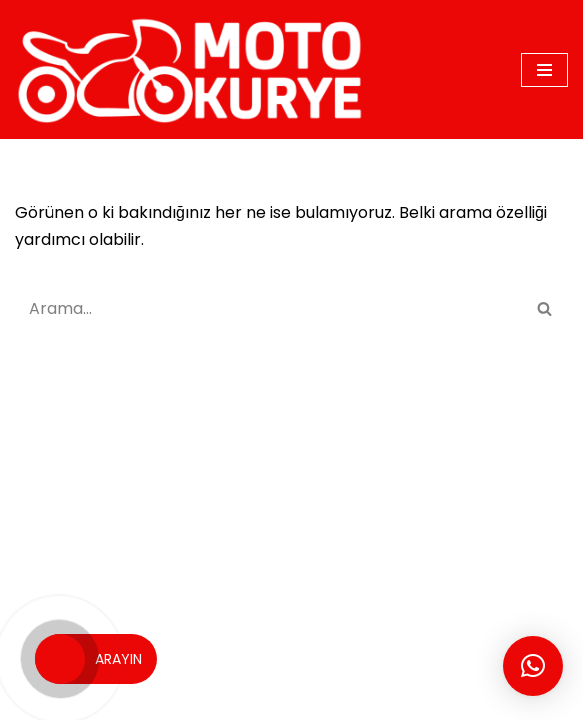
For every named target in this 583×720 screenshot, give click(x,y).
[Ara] (269, 308)
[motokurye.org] (195, 69)
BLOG (375, 655)
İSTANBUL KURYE (471, 655)
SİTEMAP (307, 655)
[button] (533, 666)
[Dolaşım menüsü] (544, 70)
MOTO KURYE (210, 655)
